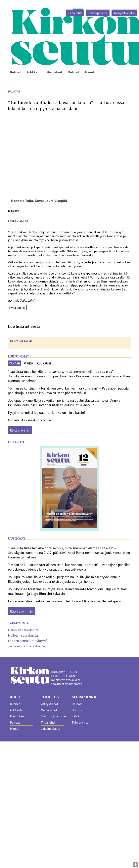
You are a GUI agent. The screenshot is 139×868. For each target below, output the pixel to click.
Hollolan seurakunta (23, 635)
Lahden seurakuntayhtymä (28, 641)
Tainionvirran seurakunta (26, 646)
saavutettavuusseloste (67, 684)
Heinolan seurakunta (23, 630)
